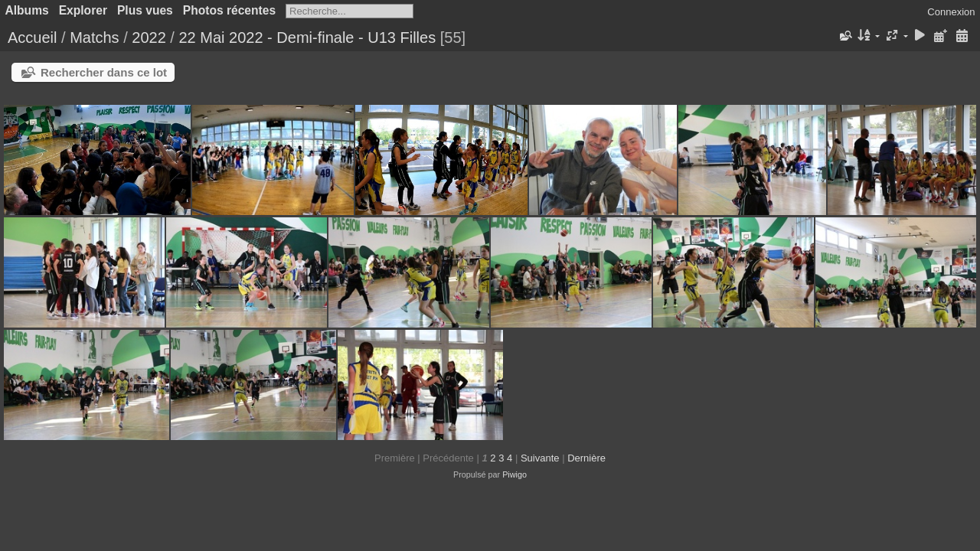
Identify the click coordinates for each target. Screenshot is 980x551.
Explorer (83, 10)
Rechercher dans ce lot (104, 72)
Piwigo (514, 474)
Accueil (32, 37)
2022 (149, 37)
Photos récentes (229, 10)
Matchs (94, 37)
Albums (27, 10)
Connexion (951, 12)
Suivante (540, 458)
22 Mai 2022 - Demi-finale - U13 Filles (307, 37)
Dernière (586, 458)
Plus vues (145, 10)
